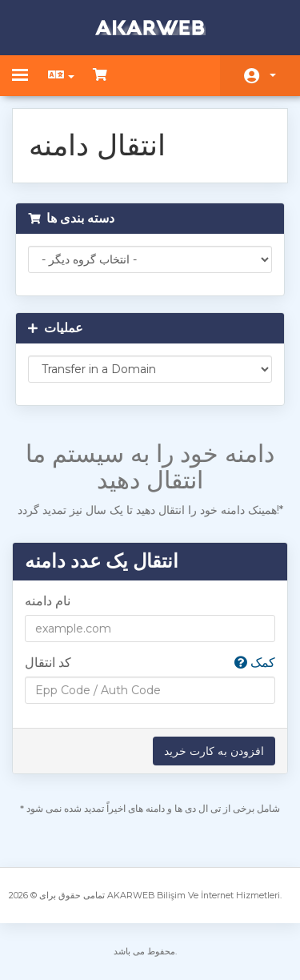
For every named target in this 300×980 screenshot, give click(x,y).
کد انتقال (150, 663)
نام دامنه (48, 601)
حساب (273, 75)
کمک (255, 663)
